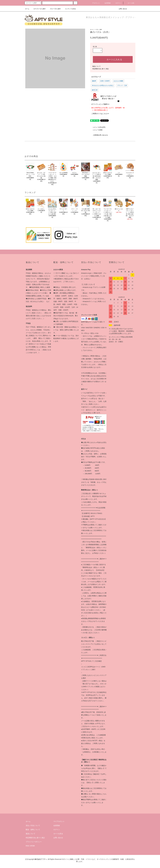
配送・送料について (33, 830)
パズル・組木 (99, 29)
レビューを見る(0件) (98, 127)
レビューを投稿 (96, 130)
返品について (96, 66)
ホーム (27, 9)
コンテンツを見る (69, 9)
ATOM (32, 846)
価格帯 (94, 81)
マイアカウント (59, 821)
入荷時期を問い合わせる (99, 135)
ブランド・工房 (122, 85)
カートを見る (58, 834)
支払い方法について (33, 825)
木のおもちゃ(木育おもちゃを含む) (103, 85)
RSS (27, 846)
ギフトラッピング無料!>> (100, 104)
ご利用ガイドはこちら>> (100, 114)
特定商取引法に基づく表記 (101, 69)
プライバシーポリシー (34, 842)
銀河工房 (95, 90)
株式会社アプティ (41, 859)
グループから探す (54, 9)
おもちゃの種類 (118, 81)
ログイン (117, 3)
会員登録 (106, 3)
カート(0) (130, 3)
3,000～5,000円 (105, 81)
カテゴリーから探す (38, 9)
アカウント (95, 3)
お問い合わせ (121, 9)
